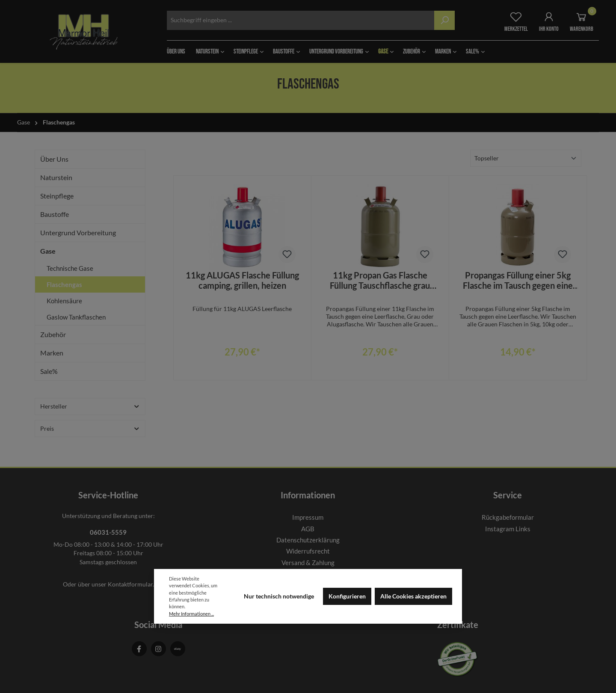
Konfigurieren (347, 596)
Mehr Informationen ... (191, 614)
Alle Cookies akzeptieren (413, 596)
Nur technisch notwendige (279, 596)
